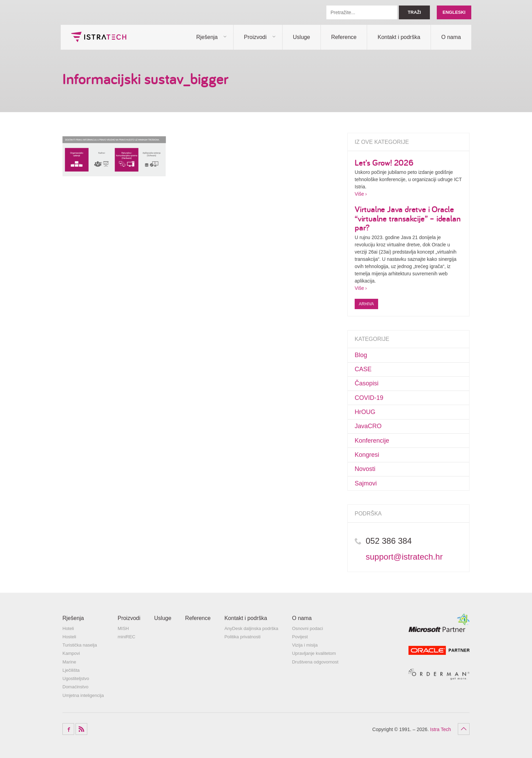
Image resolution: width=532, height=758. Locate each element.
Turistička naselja (80, 645)
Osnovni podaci (307, 628)
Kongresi (367, 455)
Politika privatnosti (242, 637)
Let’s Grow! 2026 (384, 163)
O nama (451, 37)
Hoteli (68, 628)
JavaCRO (368, 426)
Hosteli (69, 637)
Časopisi (367, 383)
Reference (344, 37)
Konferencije (372, 441)
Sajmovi (366, 483)
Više (359, 194)
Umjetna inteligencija (83, 695)
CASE (363, 369)
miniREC (126, 637)
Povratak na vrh (464, 729)
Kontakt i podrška (399, 37)
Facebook (68, 729)
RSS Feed (81, 729)
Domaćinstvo (75, 687)
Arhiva (366, 304)
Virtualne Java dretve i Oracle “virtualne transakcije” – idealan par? (407, 218)
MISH (123, 628)
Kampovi (71, 653)
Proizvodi (255, 37)
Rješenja (207, 37)
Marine (69, 662)
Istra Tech (99, 37)
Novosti (365, 469)
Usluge (302, 37)
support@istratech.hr (404, 557)
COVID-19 (369, 398)
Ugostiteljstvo (76, 678)
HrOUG (365, 412)
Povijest (300, 637)
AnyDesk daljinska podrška (251, 628)
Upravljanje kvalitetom (314, 653)
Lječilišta (71, 670)
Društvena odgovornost (315, 662)
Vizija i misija (305, 645)
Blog (361, 355)
